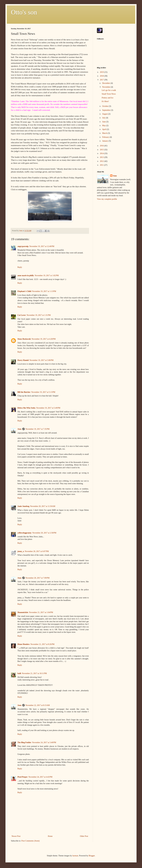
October (105, 106)
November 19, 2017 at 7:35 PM (38, 429)
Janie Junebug (23, 506)
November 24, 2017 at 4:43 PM (40, 777)
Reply (20, 267)
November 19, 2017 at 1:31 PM (39, 315)
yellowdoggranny (25, 533)
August (105, 114)
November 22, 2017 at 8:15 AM (38, 705)
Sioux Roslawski (24, 339)
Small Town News (109, 94)
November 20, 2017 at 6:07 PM (37, 551)
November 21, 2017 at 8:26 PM (42, 644)
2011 (102, 165)
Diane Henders (24, 644)
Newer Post (16, 836)
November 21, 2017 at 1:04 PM (41, 612)
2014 (102, 153)
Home (50, 836)
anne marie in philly (26, 276)
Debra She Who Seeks (26, 408)
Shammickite (23, 612)
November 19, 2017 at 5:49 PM (48, 408)
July (104, 118)
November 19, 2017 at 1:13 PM (44, 291)
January (105, 141)
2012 (102, 161)
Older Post (84, 836)
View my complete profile (107, 199)
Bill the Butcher (24, 392)
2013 (102, 157)
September (106, 110)
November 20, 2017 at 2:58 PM (44, 533)
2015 (102, 150)
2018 (102, 76)
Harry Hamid (23, 360)
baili (19, 673)
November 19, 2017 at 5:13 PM (43, 392)
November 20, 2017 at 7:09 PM (38, 578)
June (104, 122)
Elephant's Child (24, 291)
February (106, 137)
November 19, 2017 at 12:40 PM (42, 246)
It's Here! (105, 101)
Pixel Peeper (23, 777)
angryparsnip (23, 246)
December (106, 83)
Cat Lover (22, 315)
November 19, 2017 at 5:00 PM (42, 360)
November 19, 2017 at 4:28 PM (44, 339)
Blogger (92, 856)
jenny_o (21, 551)
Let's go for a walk (109, 90)
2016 (102, 146)
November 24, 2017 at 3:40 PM (44, 742)
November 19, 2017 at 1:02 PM (47, 276)
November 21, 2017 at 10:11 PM (34, 673)
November (106, 87)
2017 (102, 80)
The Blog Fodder (24, 742)
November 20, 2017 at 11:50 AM (43, 506)
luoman (75, 856)
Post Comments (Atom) (31, 841)
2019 (102, 72)
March (105, 133)
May (104, 126)
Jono (19, 429)
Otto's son (24, 12)
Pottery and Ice (108, 98)
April (104, 129)
